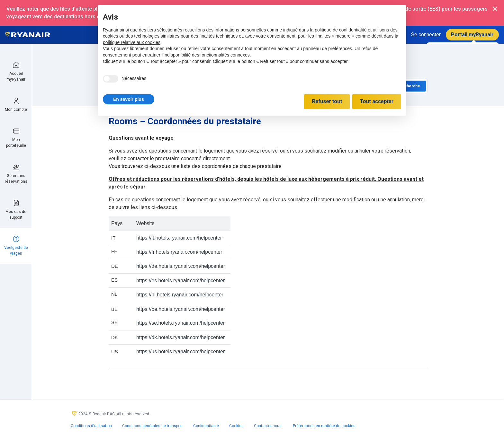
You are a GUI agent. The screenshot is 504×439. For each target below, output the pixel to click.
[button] (129, 99)
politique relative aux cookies (132, 42)
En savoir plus (129, 99)
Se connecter (426, 35)
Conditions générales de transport (153, 426)
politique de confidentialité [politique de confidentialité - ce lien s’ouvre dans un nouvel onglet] (341, 30)
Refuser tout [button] (327, 101)
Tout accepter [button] (377, 101)
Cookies (236, 426)
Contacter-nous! (268, 426)
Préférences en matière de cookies (324, 426)
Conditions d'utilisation (91, 426)
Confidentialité (206, 426)
